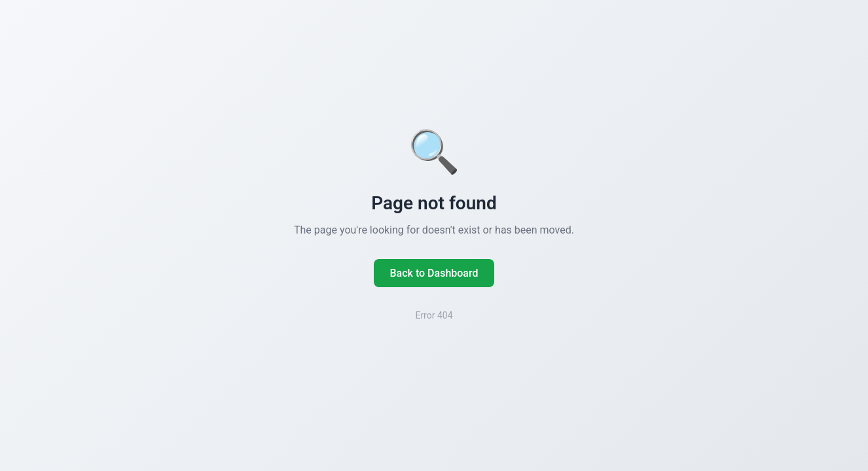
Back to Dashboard (434, 273)
